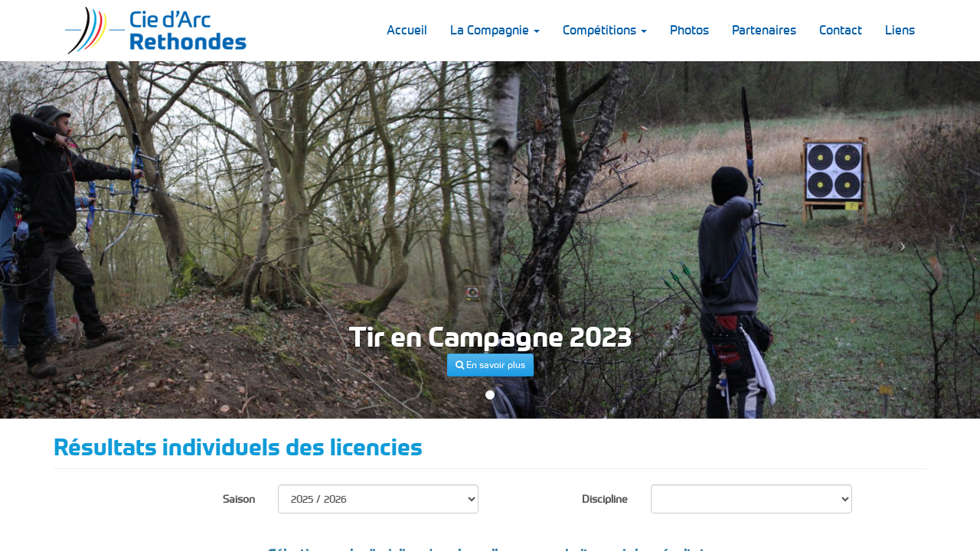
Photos (689, 30)
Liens (900, 30)
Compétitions (605, 30)
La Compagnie (495, 30)
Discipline (605, 499)
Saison (239, 499)
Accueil (407, 30)
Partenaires (764, 30)
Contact (841, 30)
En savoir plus (490, 365)
